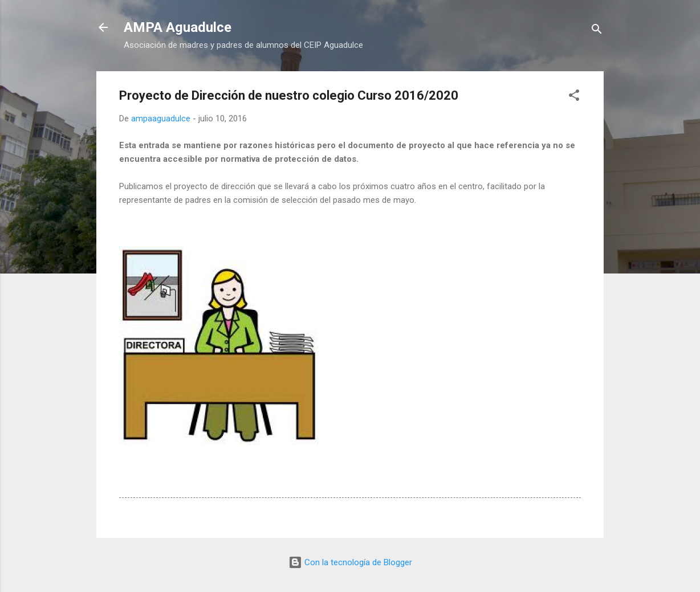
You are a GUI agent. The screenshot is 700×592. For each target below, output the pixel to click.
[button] (574, 97)
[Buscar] (597, 31)
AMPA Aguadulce (178, 27)
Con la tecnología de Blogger (350, 562)
